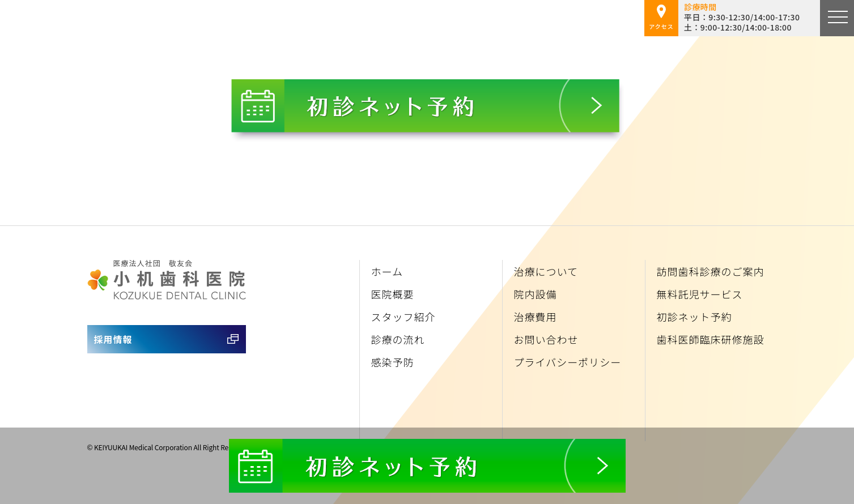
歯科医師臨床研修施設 (711, 339)
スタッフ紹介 (403, 317)
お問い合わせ (546, 339)
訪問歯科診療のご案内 (711, 271)
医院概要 (393, 294)
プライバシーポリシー (568, 362)
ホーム (387, 271)
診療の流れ (398, 339)
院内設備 (536, 294)
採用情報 (113, 339)
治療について (546, 271)
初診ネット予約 (694, 317)
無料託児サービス (700, 294)
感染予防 (393, 362)
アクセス (661, 18)
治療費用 (536, 317)
